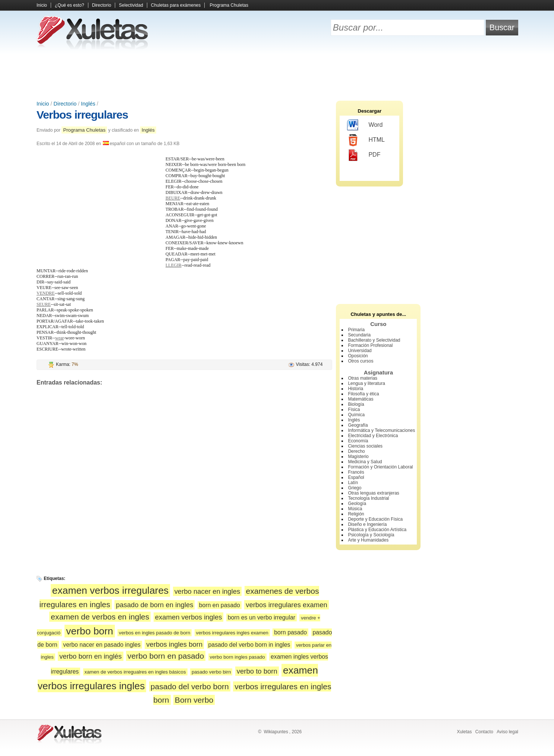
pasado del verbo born (190, 686)
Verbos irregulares (82, 115)
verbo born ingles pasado (237, 657)
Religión (356, 514)
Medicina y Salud (365, 462)
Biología (356, 404)
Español (356, 477)
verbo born (89, 631)
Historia (355, 389)
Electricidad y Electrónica (373, 436)
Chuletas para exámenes (176, 5)
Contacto (484, 732)
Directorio (102, 5)
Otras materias (363, 378)
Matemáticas (361, 399)
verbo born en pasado (166, 656)
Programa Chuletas (229, 5)
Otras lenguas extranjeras (373, 493)
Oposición (358, 356)
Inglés (88, 104)
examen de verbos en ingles (100, 617)
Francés (356, 472)
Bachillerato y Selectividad (374, 340)
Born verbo (194, 700)
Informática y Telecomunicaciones (381, 430)
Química (356, 415)
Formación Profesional (370, 345)
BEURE (173, 198)
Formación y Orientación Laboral (380, 467)
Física (354, 410)
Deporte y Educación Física (375, 519)
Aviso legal (507, 732)
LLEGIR (174, 265)
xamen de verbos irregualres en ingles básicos (135, 672)
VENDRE (46, 293)
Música (355, 509)
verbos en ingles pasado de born (155, 633)
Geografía (358, 425)
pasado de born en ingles (155, 605)
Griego (355, 488)
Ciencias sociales (365, 446)
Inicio (42, 5)
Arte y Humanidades (368, 540)
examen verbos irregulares (110, 590)
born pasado (290, 632)
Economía (358, 441)
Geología (357, 504)
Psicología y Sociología (371, 535)
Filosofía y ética (363, 394)
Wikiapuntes (276, 732)
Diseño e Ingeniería (367, 524)
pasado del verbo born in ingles (249, 645)
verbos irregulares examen (287, 605)
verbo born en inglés (90, 656)
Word (365, 125)
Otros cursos (361, 361)
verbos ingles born (174, 644)
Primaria (356, 330)
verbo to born (257, 671)
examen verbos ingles (189, 617)
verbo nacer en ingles (207, 591)
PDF (364, 155)
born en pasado (220, 605)
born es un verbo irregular (262, 617)
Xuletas (464, 732)
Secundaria (359, 335)
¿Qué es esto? (70, 5)
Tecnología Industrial (368, 498)
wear (59, 338)
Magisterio (358, 457)
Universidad (360, 351)
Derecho (356, 451)
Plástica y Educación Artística (377, 530)
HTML (366, 140)
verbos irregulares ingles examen (232, 633)
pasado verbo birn (211, 672)
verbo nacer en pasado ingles (102, 645)
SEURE (44, 304)
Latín (353, 483)
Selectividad (131, 5)
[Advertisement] (277, 75)
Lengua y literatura (366, 383)
